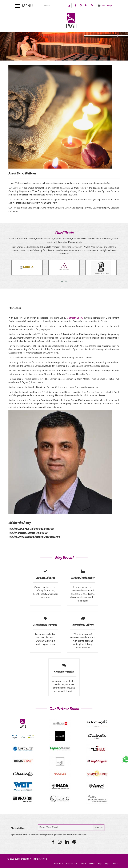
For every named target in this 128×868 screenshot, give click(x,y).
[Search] (57, 5)
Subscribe (97, 828)
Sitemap (116, 864)
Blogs (107, 864)
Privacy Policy (71, 864)
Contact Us (59, 864)
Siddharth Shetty (75, 318)
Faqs (100, 864)
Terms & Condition (87, 864)
